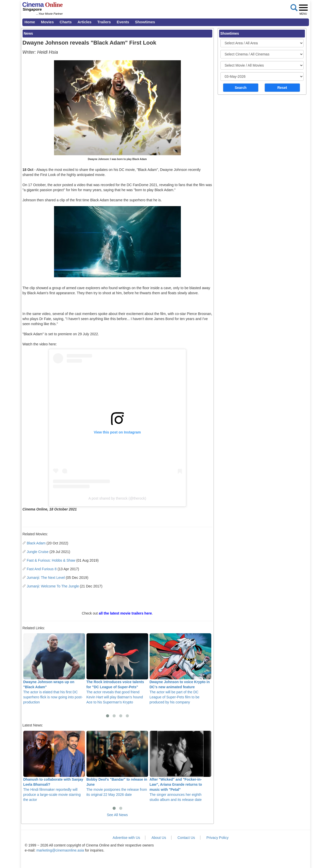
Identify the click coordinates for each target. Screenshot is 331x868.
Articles (85, 22)
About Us (159, 838)
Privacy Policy (217, 838)
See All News (117, 815)
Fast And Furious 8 (42, 569)
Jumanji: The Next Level (46, 578)
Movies (47, 22)
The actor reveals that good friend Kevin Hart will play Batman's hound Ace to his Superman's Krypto (117, 669)
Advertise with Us (126, 838)
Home (30, 22)
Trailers (104, 22)
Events (123, 22)
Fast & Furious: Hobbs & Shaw (51, 560)
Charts (66, 22)
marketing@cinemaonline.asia (60, 850)
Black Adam (36, 543)
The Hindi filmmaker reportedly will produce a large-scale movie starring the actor (54, 766)
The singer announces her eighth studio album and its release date (180, 766)
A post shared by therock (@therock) (117, 498)
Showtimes (145, 22)
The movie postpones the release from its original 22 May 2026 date (117, 764)
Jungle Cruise (38, 552)
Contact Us (186, 838)
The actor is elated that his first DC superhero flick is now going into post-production (54, 669)
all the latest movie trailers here (125, 613)
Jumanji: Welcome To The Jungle (53, 586)
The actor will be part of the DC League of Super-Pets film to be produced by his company (180, 669)
